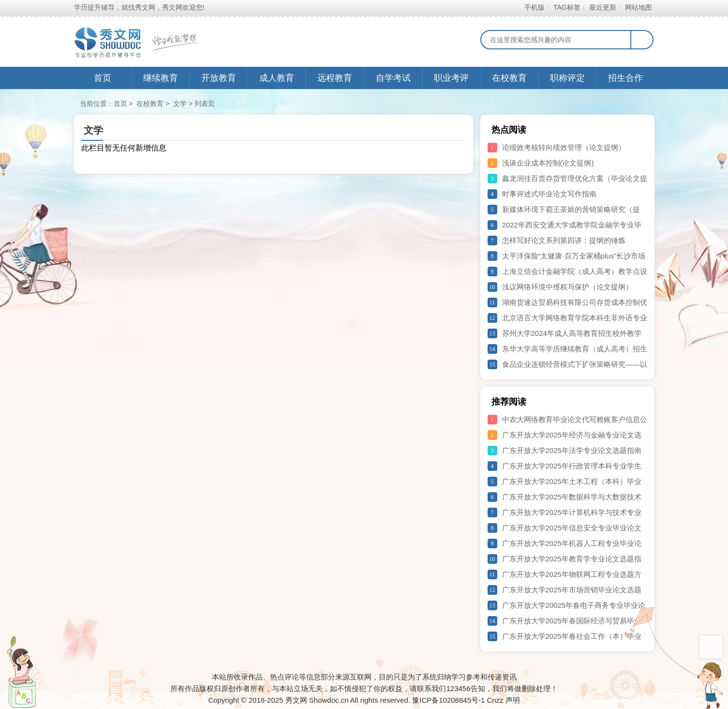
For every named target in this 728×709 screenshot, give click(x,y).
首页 (103, 78)
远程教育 (335, 78)
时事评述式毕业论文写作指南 (549, 194)
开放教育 (219, 78)
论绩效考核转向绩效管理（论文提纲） (564, 147)
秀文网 (296, 700)
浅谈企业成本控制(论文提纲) (548, 163)
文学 (180, 104)
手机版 (534, 7)
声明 (513, 700)
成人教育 (277, 78)
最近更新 (602, 7)
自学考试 (393, 78)
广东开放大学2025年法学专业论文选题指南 (572, 450)
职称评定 (567, 78)
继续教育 (161, 78)
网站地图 (638, 7)
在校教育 (509, 78)
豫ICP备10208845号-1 (448, 700)
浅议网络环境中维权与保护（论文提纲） (567, 287)
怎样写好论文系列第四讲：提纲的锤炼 (564, 240)
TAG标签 (567, 7)
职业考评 (451, 78)
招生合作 (625, 78)
